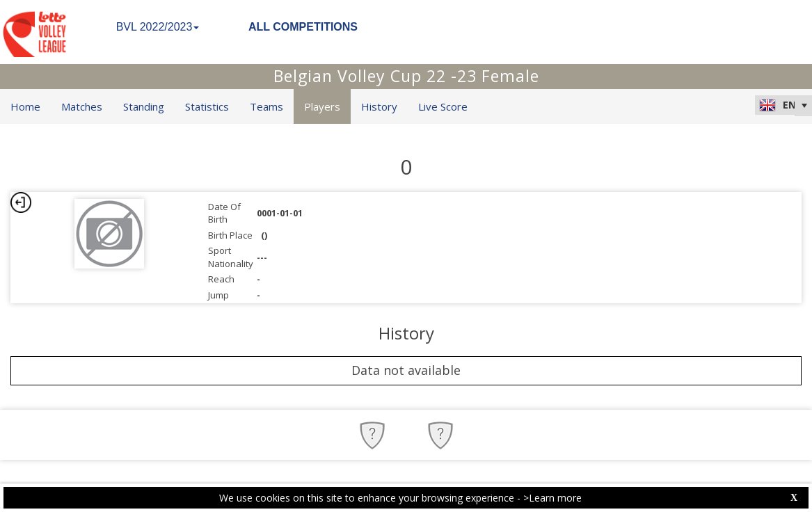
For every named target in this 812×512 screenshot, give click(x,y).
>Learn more (552, 498)
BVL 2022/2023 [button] (158, 27)
